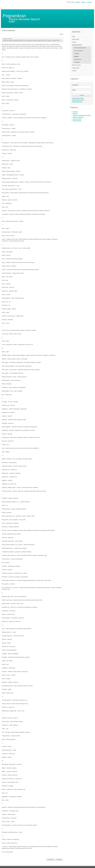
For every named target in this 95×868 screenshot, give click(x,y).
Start (74, 37)
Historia (76, 56)
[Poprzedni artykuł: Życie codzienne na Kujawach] (51, 859)
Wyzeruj (83, 2)
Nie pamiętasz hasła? (78, 98)
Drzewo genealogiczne (80, 48)
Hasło (74, 90)
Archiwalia (77, 62)
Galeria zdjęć (76, 68)
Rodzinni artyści (76, 65)
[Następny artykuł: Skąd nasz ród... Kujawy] (59, 859)
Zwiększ (78, 2)
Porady (74, 42)
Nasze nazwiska (78, 51)
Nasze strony (76, 39)
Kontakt (74, 71)
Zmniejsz (89, 2)
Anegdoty (77, 54)
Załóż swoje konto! (77, 102)
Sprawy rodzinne (77, 45)
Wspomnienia (78, 59)
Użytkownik (75, 85)
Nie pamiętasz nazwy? (78, 100)
